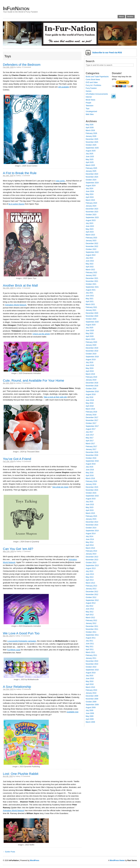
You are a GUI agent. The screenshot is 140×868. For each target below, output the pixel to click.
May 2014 (90, 542)
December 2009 (92, 696)
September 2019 (92, 357)
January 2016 (91, 484)
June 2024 (90, 191)
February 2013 (91, 586)
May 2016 (90, 473)
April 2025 (90, 162)
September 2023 (92, 218)
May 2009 (90, 716)
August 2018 (91, 394)
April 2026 (90, 128)
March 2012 (90, 618)
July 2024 (89, 188)
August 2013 (91, 568)
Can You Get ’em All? (18, 549)
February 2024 (91, 203)
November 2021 (92, 281)
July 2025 (89, 154)
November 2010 (92, 664)
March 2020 (90, 339)
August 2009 (91, 708)
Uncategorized (91, 111)
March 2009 (90, 722)
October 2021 (91, 284)
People (88, 103)
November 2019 (92, 351)
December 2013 (92, 557)
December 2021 (92, 278)
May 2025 (90, 159)
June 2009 (90, 713)
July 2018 (89, 397)
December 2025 (92, 139)
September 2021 (92, 287)
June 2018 (90, 400)
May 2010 (90, 681)
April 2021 (90, 302)
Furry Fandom (91, 88)
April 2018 (90, 406)
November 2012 (92, 594)
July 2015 (89, 502)
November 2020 (92, 316)
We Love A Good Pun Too (21, 633)
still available (64, 87)
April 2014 (90, 545)
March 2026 (90, 130)
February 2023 (91, 238)
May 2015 (90, 507)
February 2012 (91, 620)
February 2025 (91, 168)
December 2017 (92, 417)
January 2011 (91, 658)
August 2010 (91, 673)
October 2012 (91, 597)
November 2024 (92, 177)
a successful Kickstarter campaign (22, 641)
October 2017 (91, 423)
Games (89, 91)
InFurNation (16, 8)
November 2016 (92, 455)
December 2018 (92, 383)
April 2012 (90, 615)
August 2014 (91, 534)
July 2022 (89, 258)
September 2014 (92, 531)
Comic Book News (93, 80)
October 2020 (91, 319)
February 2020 (91, 342)
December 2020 (92, 313)
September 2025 (92, 148)
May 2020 (90, 333)
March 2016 (90, 478)
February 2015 (91, 516)
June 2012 (90, 609)
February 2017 (91, 446)
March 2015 (90, 513)
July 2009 (89, 710)
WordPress (35, 860)
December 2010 (92, 661)
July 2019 (89, 362)
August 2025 (91, 151)
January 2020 (91, 345)
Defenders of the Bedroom (22, 65)
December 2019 (92, 348)
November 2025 (92, 142)
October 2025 (91, 145)
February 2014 (91, 551)
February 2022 (91, 273)
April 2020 (90, 336)
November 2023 (92, 212)
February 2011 (91, 655)
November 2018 (92, 386)
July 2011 (89, 641)
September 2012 (92, 600)
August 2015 (91, 499)
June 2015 (90, 505)
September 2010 (92, 670)
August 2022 (91, 255)
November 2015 (92, 490)
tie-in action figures (16, 204)
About (121, 17)
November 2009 (92, 699)
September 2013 (92, 565)
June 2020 (90, 331)
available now (73, 712)
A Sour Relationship (17, 687)
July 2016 (89, 467)
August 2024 (91, 186)
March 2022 (90, 270)
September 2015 (92, 496)
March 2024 (90, 200)
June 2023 (90, 226)
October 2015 (91, 493)
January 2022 (91, 275)
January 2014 (91, 554)
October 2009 (91, 702)
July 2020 (89, 328)
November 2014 (92, 525)
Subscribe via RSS (107, 53)
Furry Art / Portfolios (93, 85)
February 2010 (91, 690)
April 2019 (90, 371)
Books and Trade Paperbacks (97, 77)
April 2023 (90, 232)
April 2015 (90, 510)
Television (90, 106)
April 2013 (90, 580)
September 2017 (92, 426)
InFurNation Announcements (97, 94)
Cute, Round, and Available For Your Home (33, 381)
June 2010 (90, 678)
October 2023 (91, 215)
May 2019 (90, 368)
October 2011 (91, 632)
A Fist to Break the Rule (20, 173)
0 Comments (26, 67)
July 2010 (89, 676)
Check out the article (41, 334)
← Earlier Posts (9, 852)
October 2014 (91, 528)
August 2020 (91, 325)
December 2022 (92, 243)
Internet (89, 97)
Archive (130, 17)
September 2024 (92, 183)
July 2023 (89, 223)
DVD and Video (92, 82)
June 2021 (90, 296)
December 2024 (92, 174)
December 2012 (92, 592)
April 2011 (90, 649)
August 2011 (91, 638)
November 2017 (92, 420)
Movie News (90, 100)
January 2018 (91, 415)
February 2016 (91, 481)
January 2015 (91, 519)
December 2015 (92, 487)
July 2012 (89, 606)
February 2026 (91, 133)
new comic (60, 181)
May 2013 (90, 577)
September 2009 (92, 705)
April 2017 (90, 441)
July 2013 (89, 571)
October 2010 (91, 667)
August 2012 (91, 603)
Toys (88, 109)
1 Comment (26, 176)
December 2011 (92, 626)
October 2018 (91, 389)
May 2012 (90, 612)
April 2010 (90, 684)
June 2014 (90, 539)
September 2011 (92, 635)
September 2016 (92, 461)
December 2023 (92, 209)
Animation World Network (16, 305)
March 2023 (90, 235)
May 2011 (90, 647)
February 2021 (91, 307)
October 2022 (91, 249)
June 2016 (90, 470)
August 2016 (91, 464)
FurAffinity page (14, 650)
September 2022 (92, 252)
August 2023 (91, 220)
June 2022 (90, 261)
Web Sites (90, 114)
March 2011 (90, 652)
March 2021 (90, 304)
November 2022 (92, 246)
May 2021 (90, 299)
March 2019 (90, 374)
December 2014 (92, 522)
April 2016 (90, 475)
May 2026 (90, 125)
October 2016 (91, 458)
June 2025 (90, 157)
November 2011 (92, 629)
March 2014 (90, 548)
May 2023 (90, 229)
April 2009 (90, 719)
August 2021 (91, 290)
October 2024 (91, 180)
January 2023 (91, 241)
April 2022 (90, 267)
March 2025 (90, 165)
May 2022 (90, 264)
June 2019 (90, 365)
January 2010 (91, 693)
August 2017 (91, 429)
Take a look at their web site (55, 397)
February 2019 (91, 377)
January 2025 (91, 171)
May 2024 (90, 194)
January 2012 (91, 623)
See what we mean (60, 487)
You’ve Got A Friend (17, 459)
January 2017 (91, 449)
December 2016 (92, 452)
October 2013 (91, 563)
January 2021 (91, 310)
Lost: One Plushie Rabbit (21, 774)
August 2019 (91, 360)
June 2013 (90, 574)
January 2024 (91, 206)
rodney (19, 67)
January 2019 (91, 380)
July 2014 (89, 536)
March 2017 (90, 444)
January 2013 (91, 589)
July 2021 (89, 293)
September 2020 (92, 322)
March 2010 (90, 687)
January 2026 (91, 136)
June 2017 (90, 435)
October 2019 (91, 354)
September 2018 (92, 391)
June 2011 (90, 644)
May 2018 (90, 403)
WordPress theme (117, 860)
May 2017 (90, 438)
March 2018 (90, 409)
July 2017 (89, 432)
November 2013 (92, 560)
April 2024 (90, 197)
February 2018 (91, 412)
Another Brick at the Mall (20, 285)
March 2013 (90, 583)
